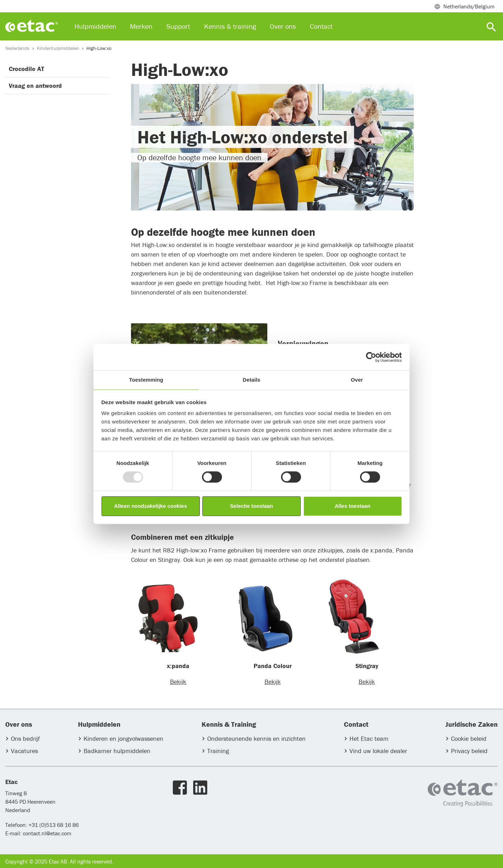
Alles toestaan (353, 506)
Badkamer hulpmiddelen (117, 751)
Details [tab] (251, 380)
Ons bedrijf (25, 739)
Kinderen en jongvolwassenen (123, 739)
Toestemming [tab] (146, 380)
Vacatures (24, 751)
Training (218, 751)
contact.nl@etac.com (46, 833)
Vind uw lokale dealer (378, 751)
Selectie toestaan (252, 506)
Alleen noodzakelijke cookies (151, 506)
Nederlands (17, 48)
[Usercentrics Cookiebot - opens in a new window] (371, 357)
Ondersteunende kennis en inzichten (256, 739)
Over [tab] (357, 380)
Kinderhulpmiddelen (58, 48)
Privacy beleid (469, 751)
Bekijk (178, 682)
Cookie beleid (469, 739)
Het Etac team (369, 739)
